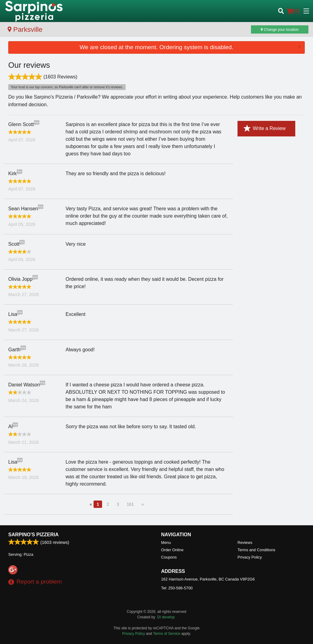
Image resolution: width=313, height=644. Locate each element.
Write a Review (265, 128)
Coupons (169, 557)
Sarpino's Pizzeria (33, 535)
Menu (166, 543)
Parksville (25, 29)
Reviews (245, 543)
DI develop (166, 617)
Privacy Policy (250, 557)
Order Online (172, 550)
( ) (293, 11)
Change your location (280, 30)
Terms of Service (167, 634)
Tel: (177, 588)
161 (130, 504)
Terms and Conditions (256, 550)
